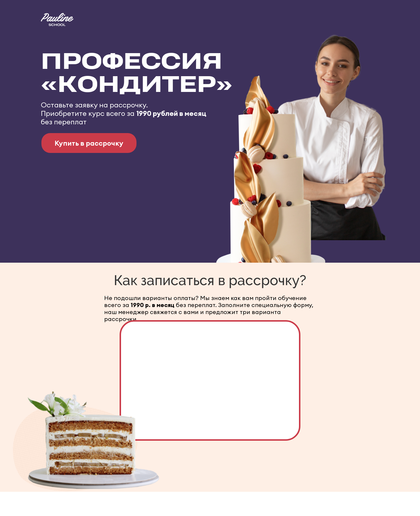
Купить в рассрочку (89, 143)
